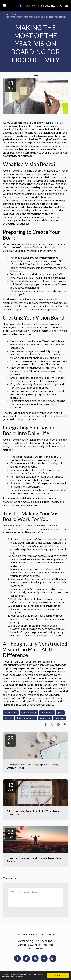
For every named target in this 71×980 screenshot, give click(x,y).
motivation (45, 718)
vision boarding (29, 712)
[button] (4, 5)
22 (11, 834)
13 (11, 787)
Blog (14, 14)
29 (11, 740)
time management (26, 718)
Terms (29, 949)
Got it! (58, 976)
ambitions (59, 718)
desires (9, 718)
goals (60, 712)
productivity (11, 712)
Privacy (40, 949)
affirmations (47, 712)
